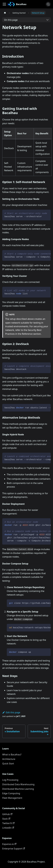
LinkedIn (8, 828)
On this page (11, 20)
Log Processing (10, 780)
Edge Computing (11, 793)
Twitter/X (8, 823)
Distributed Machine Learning (18, 789)
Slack (6, 819)
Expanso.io (9, 844)
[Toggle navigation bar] (4, 4)
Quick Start (8, 764)
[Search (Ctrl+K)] (48, 4)
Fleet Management (12, 798)
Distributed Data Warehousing (18, 784)
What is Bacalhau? (12, 755)
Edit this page (11, 712)
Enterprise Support (14, 849)
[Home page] (5, 13)
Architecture (9, 759)
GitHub (7, 814)
